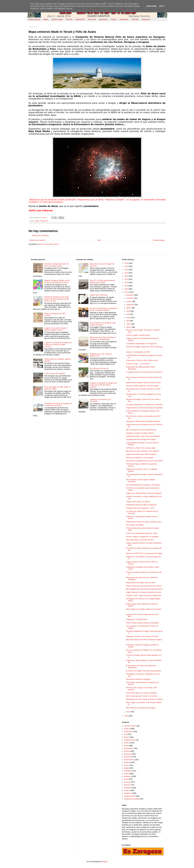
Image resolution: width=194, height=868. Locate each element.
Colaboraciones (130, 740)
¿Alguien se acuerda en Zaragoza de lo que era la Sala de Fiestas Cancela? (58, 345)
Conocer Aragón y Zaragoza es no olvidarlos (142, 537)
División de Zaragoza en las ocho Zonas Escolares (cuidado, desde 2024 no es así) (57, 299)
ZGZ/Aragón (124, 19)
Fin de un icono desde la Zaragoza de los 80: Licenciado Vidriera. (104, 309)
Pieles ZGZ (92, 19)
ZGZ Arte (69, 19)
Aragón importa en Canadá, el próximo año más (143, 592)
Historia (127, 762)
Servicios (127, 782)
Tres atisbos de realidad (135, 525)
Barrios (126, 737)
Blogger (105, 862)
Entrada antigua (159, 240)
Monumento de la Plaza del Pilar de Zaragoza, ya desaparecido (103, 338)
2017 (126, 292)
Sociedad (127, 788)
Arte (125, 734)
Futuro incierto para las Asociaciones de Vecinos (144, 586)
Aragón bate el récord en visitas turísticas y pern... (144, 522)
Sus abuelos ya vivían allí (99, 368)
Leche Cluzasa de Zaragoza (55, 373)
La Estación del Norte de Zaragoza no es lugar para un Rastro (58, 404)
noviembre (130, 298)
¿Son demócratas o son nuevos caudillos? (141, 693)
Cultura (127, 743)
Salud (126, 779)
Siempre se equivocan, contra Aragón (140, 458)
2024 (126, 270)
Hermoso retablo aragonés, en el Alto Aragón (142, 386)
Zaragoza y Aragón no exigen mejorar (140, 433)
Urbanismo (128, 793)
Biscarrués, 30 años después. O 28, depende (143, 451)
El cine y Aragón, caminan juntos (138, 335)
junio (128, 314)
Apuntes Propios (130, 726)
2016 (126, 716)
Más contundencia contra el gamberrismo (141, 430)
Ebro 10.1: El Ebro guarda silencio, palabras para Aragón (102, 281)
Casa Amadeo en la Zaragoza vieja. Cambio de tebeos (103, 324)
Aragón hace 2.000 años (99, 295)
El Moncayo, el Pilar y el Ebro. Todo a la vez (142, 360)
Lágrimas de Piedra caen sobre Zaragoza (141, 454)
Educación (128, 757)
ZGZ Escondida (57, 19)
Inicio (99, 240)
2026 (126, 263)
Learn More (151, 6)
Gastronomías (129, 760)
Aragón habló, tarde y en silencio (138, 502)
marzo (129, 324)
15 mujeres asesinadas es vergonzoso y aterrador (144, 405)
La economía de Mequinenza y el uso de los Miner (144, 461)
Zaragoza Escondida (131, 799)
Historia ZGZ (80, 19)
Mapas (46, 19)
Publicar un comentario (40, 236)
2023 (126, 273)
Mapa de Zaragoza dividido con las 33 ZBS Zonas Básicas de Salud (57, 281)
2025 (126, 266)
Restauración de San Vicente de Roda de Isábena (144, 699)
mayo (129, 318)
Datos (126, 746)
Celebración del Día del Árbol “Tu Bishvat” (141, 505)
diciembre (130, 295)
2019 (126, 286)
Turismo (127, 790)
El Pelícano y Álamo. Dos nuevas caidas (141, 448)
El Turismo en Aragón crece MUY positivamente (143, 671)
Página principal (34, 19)
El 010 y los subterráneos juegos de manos (142, 533)
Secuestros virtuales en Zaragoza (138, 679)
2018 (126, 289)
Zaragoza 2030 (129, 796)
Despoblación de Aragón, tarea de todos (141, 583)
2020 (126, 282)
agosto (129, 308)
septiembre (131, 305)
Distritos (127, 751)
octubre (129, 301)
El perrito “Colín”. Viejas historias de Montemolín (144, 596)
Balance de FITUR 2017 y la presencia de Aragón (144, 553)
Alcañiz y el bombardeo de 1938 (138, 352)
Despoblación (129, 748)
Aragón (114, 19)
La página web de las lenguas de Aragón (141, 439)
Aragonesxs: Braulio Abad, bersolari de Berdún (143, 421)
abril (128, 321)
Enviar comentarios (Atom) (49, 244)
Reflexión (127, 776)
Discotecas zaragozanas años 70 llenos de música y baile (56, 265)
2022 (126, 276)
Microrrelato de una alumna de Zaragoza (141, 708)
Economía (128, 754)
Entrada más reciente (37, 240)
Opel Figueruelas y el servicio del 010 (140, 540)
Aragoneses (146, 19)
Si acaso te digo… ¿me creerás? (138, 364)
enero (129, 712)
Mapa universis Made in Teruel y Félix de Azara (143, 383)
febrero (129, 327)
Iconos (126, 765)
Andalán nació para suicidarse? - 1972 (140, 508)
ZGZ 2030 (135, 19)
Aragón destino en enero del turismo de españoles (144, 408)
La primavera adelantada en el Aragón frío (141, 344)
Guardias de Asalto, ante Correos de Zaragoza (143, 436)
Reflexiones (103, 19)
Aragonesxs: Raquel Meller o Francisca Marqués (144, 493)
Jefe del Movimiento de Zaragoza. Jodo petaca (143, 485)
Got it (162, 6)
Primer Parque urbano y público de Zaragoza (142, 623)
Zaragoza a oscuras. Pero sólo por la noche (142, 636)
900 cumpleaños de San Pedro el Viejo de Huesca (144, 589)
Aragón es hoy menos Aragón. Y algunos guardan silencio (56, 329)
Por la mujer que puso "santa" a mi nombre (142, 696)
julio (128, 311)
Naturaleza (128, 771)
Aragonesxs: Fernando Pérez (137, 620)
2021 (126, 279)
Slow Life (127, 785)
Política (127, 774)
